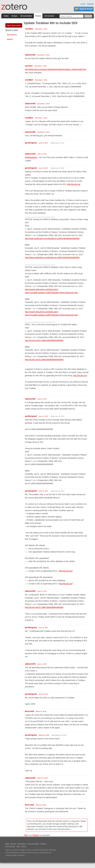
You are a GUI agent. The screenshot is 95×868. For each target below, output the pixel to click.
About (24, 847)
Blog (7, 844)
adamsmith (30, 55)
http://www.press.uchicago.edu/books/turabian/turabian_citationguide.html (56, 69)
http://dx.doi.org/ (74, 184)
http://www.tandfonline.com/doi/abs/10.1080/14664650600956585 (52, 239)
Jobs (18, 847)
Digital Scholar (26, 850)
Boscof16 (30, 711)
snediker (29, 29)
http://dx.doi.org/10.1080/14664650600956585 (44, 340)
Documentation (26, 16)
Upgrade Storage (84, 9)
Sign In (27, 835)
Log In (83, 4)
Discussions (12, 35)
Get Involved (49, 16)
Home (6, 16)
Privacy (43, 844)
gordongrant (31, 143)
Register (90, 4)
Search (10, 39)
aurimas (29, 66)
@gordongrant (31, 157)
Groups (15, 16)
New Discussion (14, 25)
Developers (22, 844)
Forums (38, 16)
